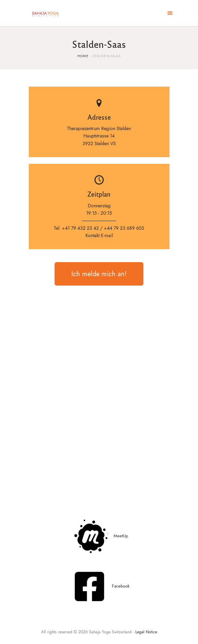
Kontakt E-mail (99, 236)
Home (83, 56)
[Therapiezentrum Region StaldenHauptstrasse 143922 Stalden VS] (99, 403)
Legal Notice (146, 632)
